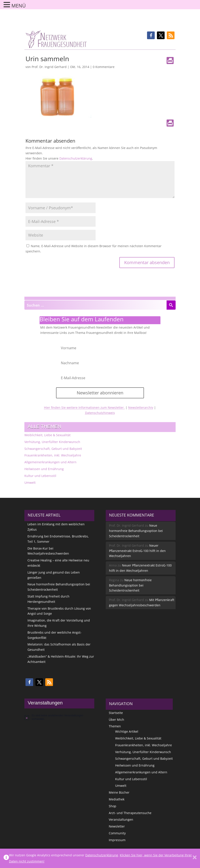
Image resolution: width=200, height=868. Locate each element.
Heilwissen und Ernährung (44, 469)
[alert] (59, 717)
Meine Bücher (119, 792)
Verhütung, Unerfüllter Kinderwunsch (52, 442)
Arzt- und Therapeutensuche (130, 813)
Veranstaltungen (121, 819)
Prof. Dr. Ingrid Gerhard (49, 67)
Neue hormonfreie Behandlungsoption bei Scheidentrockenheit (136, 531)
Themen (115, 726)
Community (117, 833)
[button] (151, 35)
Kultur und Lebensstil (40, 476)
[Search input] (96, 305)
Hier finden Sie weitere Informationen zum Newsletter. (84, 407)
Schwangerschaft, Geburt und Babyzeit (53, 449)
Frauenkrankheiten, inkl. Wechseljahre (53, 455)
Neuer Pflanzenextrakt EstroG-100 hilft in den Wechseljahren (137, 551)
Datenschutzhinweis (100, 413)
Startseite (116, 713)
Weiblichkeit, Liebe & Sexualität (47, 435)
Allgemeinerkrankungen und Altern (50, 462)
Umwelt (30, 483)
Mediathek (117, 799)
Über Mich (116, 720)
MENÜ (19, 6)
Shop (113, 806)
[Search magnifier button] (171, 305)
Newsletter (117, 826)
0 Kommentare (104, 67)
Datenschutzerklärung (76, 158)
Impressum (117, 840)
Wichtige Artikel (127, 731)
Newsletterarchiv (141, 407)
